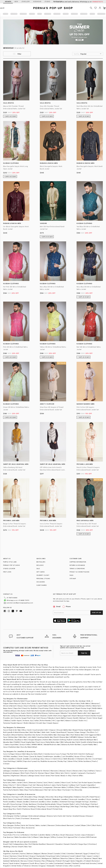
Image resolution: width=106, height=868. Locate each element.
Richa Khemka (45, 720)
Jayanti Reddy (43, 706)
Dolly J (89, 701)
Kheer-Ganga (80, 732)
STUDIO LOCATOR (9, 568)
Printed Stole (57, 809)
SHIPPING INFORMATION (78, 562)
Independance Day (21, 844)
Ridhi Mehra (86, 703)
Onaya (20, 706)
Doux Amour (45, 759)
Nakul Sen (96, 706)
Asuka (53, 732)
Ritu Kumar (22, 711)
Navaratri (51, 844)
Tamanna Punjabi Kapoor (13, 723)
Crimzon (6, 764)
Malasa (7, 720)
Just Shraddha (68, 756)
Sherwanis (54, 771)
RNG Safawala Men (68, 742)
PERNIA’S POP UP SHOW (11, 565)
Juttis (77, 804)
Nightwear (15, 776)
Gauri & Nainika (30, 706)
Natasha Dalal (19, 701)
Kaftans (92, 771)
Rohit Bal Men (35, 732)
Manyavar (95, 703)
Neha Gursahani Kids (23, 837)
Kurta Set (62, 816)
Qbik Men (23, 737)
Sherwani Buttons (43, 785)
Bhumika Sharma (26, 716)
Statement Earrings (67, 802)
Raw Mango (8, 701)
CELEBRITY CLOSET (43, 575)
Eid (30, 844)
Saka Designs (45, 837)
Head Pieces (95, 797)
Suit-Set (32, 785)
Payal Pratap (44, 708)
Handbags (7, 806)
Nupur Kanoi (8, 708)
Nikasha (64, 713)
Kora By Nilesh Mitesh (29, 747)
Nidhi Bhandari (69, 759)
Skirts (67, 773)
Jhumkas (93, 802)
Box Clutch (17, 809)
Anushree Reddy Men (45, 737)
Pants (51, 782)
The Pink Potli (72, 754)
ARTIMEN (73, 737)
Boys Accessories (28, 828)
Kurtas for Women (42, 771)
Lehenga (24, 816)
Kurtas (40, 782)
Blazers (25, 785)
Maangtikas (69, 797)
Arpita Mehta (61, 718)
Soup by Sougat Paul (23, 718)
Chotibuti (34, 835)
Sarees (31, 771)
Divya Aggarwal (64, 716)
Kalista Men (47, 740)
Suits (45, 782)
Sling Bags (41, 806)
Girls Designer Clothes (11, 816)
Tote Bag (83, 806)
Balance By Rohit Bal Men (71, 744)
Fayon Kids (7, 835)
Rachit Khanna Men (61, 737)
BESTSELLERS (41, 562)
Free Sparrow (8, 837)
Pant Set (48, 790)
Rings (36, 797)
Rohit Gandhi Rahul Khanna (37, 713)
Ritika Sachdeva (85, 761)
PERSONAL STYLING (43, 578)
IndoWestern (94, 787)
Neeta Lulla (82, 713)
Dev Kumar (37, 735)
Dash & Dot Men (15, 730)
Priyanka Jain (8, 718)
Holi (11, 844)
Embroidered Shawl (44, 809)
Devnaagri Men (64, 735)
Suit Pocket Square (86, 782)
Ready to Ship (66, 776)
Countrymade (38, 730)
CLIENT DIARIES (42, 585)
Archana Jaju (28, 720)
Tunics (98, 771)
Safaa (37, 720)
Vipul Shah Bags (9, 761)
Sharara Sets (77, 771)
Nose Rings (59, 797)
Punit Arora (41, 742)
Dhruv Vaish (27, 730)
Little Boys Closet (58, 835)
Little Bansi (25, 835)
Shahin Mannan (29, 723)
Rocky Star (26, 703)
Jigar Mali (60, 720)
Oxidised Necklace (45, 804)
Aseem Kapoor (53, 723)
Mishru (89, 706)
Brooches (79, 790)
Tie (73, 790)
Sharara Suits (52, 816)
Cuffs (22, 797)
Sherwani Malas (60, 787)
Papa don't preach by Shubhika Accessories (40, 761)
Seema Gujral (64, 711)
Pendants (48, 799)
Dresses (62, 771)
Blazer (84, 825)
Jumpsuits (82, 773)
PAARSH (17, 742)
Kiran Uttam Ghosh (63, 706)
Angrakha (91, 785)
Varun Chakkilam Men (11, 747)
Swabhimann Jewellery (52, 756)
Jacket (77, 825)
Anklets (26, 799)
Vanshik (96, 730)
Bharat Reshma (18, 735)
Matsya (83, 718)
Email (57, 606)
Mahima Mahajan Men (88, 740)
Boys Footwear (14, 828)
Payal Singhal (8, 713)
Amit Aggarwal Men (93, 735)
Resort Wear (50, 773)
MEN (16, 1)
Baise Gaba (75, 703)
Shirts (25, 782)
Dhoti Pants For (9, 818)
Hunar (26, 756)
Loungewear (48, 787)
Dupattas (7, 776)
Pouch (15, 806)
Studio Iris (82, 720)
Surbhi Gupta (16, 720)
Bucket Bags (65, 806)
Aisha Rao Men (90, 737)
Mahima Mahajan (79, 706)
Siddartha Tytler (76, 711)
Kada (54, 804)
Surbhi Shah (52, 716)
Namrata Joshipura (11, 716)
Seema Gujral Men (11, 744)
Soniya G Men (25, 744)
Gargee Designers (35, 740)
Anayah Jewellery (23, 759)
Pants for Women (37, 773)
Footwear (66, 790)
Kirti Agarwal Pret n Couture (75, 837)
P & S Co (16, 835)
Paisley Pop (62, 761)
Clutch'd (81, 754)
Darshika (28, 735)
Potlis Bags (85, 804)
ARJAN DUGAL (8, 740)
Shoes (59, 804)
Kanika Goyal (96, 716)
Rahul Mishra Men (53, 742)
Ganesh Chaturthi (71, 844)
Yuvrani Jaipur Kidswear (84, 835)
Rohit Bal (31, 711)
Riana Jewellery (9, 759)
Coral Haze (97, 759)
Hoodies (97, 782)
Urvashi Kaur (41, 723)
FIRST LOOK (7, 572)
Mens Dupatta (18, 787)
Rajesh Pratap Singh (83, 708)
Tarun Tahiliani (89, 711)
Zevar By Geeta (36, 756)
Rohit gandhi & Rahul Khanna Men (16, 732)
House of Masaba (48, 718)
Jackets (74, 773)
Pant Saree (55, 776)
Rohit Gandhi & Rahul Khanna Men (89, 742)
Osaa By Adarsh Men (39, 703)
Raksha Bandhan (39, 844)
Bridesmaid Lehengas (11, 773)
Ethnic (78, 787)
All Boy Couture (57, 837)
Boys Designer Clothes (12, 825)
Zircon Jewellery (93, 799)
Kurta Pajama (62, 785)
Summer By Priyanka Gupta (59, 703)
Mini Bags (75, 806)
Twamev (71, 732)
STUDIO (47, 1)
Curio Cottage (9, 754)
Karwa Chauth (18, 847)
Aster (21, 756)
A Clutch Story (57, 759)
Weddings (7, 847)
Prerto (94, 761)
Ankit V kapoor (50, 730)
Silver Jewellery (53, 802)
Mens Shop (24, 790)
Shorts (11, 785)
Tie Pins (74, 782)
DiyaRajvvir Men (21, 740)
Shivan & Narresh (10, 706)
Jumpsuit (28, 787)
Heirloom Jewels (37, 799)
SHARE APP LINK (97, 613)
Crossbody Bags (53, 806)
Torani (89, 718)
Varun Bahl (72, 713)
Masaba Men (8, 742)
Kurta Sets (24, 771)
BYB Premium (92, 837)
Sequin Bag (7, 809)
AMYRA (19, 761)
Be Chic (89, 759)
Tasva (5, 730)
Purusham (7, 735)
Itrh (53, 720)
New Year (28, 847)
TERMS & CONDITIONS (77, 568)
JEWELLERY (26, 1)
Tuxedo (83, 785)
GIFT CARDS (41, 572)
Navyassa (70, 835)
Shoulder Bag (93, 806)
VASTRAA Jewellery (10, 756)
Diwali (6, 844)
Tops (85, 771)
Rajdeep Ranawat (68, 708)
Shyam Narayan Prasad (81, 716)
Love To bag (61, 754)
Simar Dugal (98, 718)
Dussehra (59, 844)
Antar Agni (51, 701)
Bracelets (29, 797)
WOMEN (8, 1)
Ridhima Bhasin (10, 711)
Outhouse (89, 754)
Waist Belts (23, 806)
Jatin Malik (32, 737)
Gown (69, 771)
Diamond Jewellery (38, 802)
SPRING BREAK (37, 744)
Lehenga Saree (33, 776)
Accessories (37, 787)
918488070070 (98, 2)
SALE (38, 568)
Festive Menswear (36, 790)
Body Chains (8, 799)
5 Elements (80, 759)
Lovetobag (35, 759)
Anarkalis (15, 771)
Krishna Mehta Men (49, 735)
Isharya (18, 754)
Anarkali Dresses (79, 816)
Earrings (15, 797)
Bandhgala (7, 787)
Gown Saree (45, 776)
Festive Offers (78, 776)
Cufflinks (71, 787)
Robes (5, 785)
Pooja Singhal (31, 701)
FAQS (71, 575)
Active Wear (57, 790)
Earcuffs (86, 797)
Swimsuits (91, 773)
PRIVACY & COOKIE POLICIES (79, 572)
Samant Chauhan (40, 716)
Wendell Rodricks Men (52, 744)
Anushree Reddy (62, 701)
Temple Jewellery (23, 802)
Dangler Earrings (82, 802)
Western (84, 787)
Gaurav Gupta (20, 713)
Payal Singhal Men (28, 742)
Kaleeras (78, 797)
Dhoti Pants (25, 773)
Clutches (94, 804)
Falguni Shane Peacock (12, 703)
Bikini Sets (60, 773)
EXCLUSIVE (40, 565)
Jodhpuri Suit (74, 785)
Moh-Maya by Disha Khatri (33, 754)
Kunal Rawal (61, 732)
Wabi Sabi (46, 732)
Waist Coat (66, 782)
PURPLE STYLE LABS (10, 562)
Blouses (24, 776)
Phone (68, 606)
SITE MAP (73, 578)
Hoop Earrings (16, 804)
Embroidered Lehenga (37, 816)
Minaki (90, 756)
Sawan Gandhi (73, 718)
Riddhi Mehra (97, 708)
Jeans (54, 785)
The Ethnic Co (92, 732)
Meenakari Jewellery (60, 799)
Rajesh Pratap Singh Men (82, 730)
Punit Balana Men (77, 735)
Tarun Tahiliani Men (10, 737)
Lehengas (7, 771)
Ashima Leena (54, 713)
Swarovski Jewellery (77, 799)
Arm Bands (18, 799)
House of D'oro (80, 756)
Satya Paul (41, 701)
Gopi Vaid (36, 718)
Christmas (92, 844)
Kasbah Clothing (59, 740)
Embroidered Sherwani (65, 825)
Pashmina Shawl (29, 809)
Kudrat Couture (73, 740)
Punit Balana (55, 708)
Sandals (66, 804)
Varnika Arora (49, 754)
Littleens (35, 837)
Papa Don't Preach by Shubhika (26, 708)
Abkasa (81, 737)
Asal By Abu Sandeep (77, 701)
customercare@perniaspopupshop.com (20, 603)
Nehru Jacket (17, 782)
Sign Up (84, 653)
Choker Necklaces (30, 804)
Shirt (89, 825)
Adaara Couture (71, 720)
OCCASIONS (41, 582)
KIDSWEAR (37, 1)
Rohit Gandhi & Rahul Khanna (46, 711)
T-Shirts (18, 785)
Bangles (42, 797)
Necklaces (7, 797)
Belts (72, 804)
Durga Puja (83, 844)
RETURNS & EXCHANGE (77, 565)
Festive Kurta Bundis (11, 790)
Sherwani (33, 782)
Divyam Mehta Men (64, 730)
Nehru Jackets (41, 825)
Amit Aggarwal (93, 713)
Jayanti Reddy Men (89, 744)
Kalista (52, 706)
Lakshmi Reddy (45, 835)
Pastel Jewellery (9, 802)
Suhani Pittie (73, 761)
